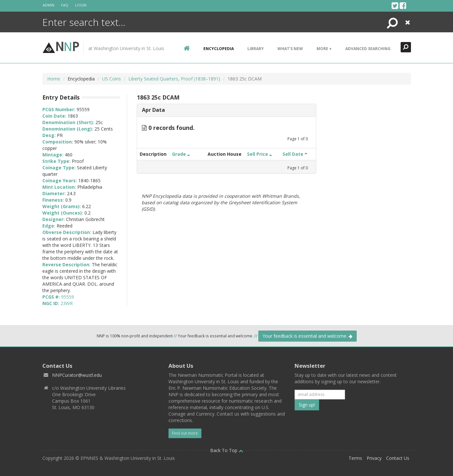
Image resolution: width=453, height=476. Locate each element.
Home (54, 79)
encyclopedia (219, 49)
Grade (181, 154)
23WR (67, 303)
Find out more (185, 433)
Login (81, 5)
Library (256, 49)
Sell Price (259, 154)
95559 (68, 297)
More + (324, 49)
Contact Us (398, 458)
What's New (290, 49)
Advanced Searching (368, 49)
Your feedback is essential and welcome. (307, 336)
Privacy (374, 458)
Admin (49, 5)
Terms (355, 458)
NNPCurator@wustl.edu (77, 375)
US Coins (112, 79)
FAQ (65, 5)
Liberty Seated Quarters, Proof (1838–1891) (174, 79)
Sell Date (295, 154)
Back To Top (227, 450)
